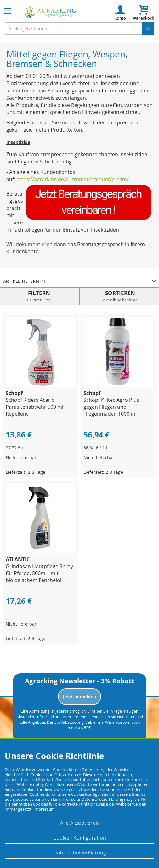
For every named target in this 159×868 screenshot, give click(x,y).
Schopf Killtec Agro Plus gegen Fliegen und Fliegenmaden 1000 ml (111, 407)
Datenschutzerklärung (80, 853)
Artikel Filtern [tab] (22, 281)
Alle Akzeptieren (79, 823)
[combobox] (79, 29)
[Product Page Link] (41, 385)
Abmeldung (39, 711)
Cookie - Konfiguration (80, 838)
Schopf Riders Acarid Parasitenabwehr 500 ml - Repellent (36, 407)
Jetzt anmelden (79, 696)
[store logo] (50, 12)
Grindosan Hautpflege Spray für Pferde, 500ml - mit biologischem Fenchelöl (39, 573)
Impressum (44, 809)
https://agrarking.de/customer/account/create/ (73, 179)
